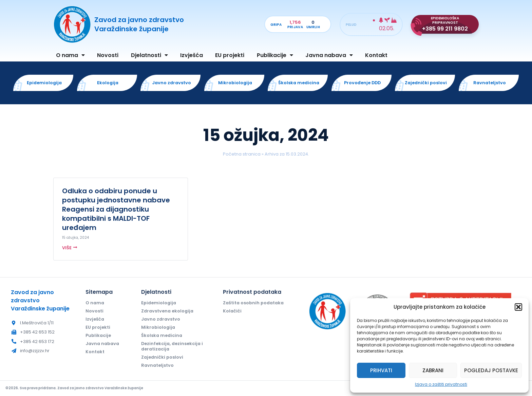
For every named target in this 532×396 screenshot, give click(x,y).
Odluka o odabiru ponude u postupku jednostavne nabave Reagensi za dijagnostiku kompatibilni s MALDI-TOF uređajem (116, 209)
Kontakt (376, 55)
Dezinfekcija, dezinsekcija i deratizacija (172, 346)
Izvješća (192, 55)
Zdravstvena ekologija (167, 311)
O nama (70, 55)
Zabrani (433, 370)
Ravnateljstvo (157, 365)
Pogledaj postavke (491, 370)
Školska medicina (162, 335)
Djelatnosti (149, 55)
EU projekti (230, 55)
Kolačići (232, 311)
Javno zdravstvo (161, 319)
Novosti (108, 55)
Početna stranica (242, 154)
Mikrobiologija (158, 327)
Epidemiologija (159, 303)
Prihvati (381, 370)
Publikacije (275, 55)
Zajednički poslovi (162, 357)
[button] (518, 307)
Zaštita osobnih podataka (253, 303)
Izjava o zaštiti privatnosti (441, 384)
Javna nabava (329, 55)
